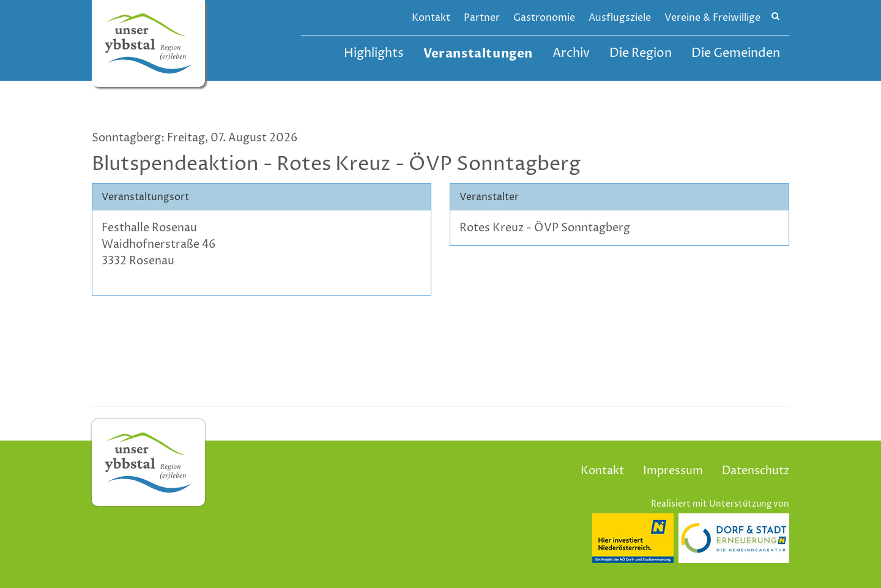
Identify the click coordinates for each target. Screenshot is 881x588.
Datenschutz (756, 471)
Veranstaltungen (478, 54)
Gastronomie (544, 18)
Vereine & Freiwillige (712, 18)
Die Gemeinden (736, 54)
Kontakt (431, 18)
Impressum (673, 471)
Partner (482, 18)
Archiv (571, 54)
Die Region (641, 54)
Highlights (374, 54)
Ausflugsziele (620, 18)
